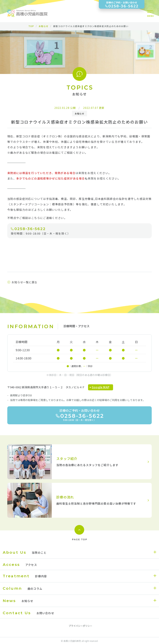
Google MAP (101, 387)
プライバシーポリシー (80, 626)
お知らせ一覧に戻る (22, 282)
